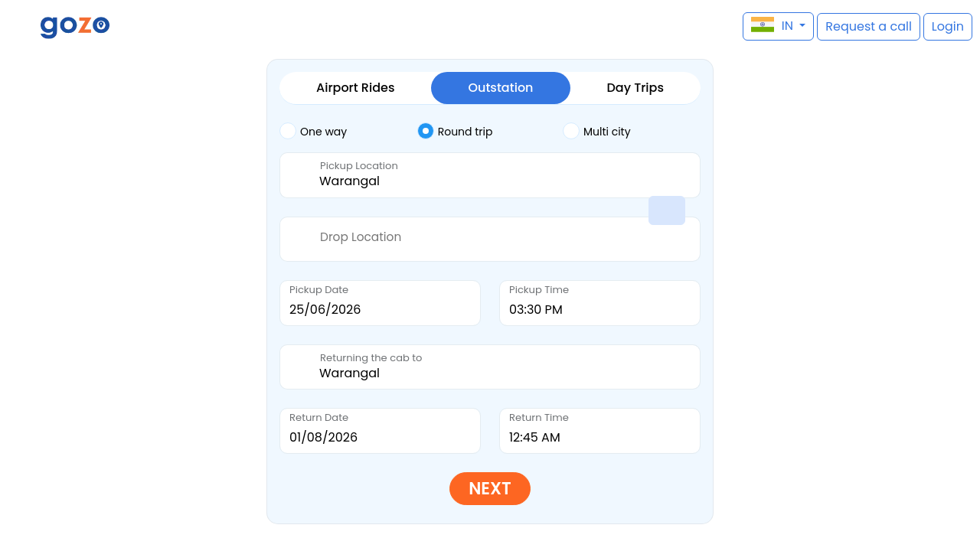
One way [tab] (313, 130)
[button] (20, 26)
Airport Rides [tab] (355, 88)
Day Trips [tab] (635, 88)
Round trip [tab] (455, 130)
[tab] (348, 132)
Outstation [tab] (500, 88)
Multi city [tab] (597, 130)
